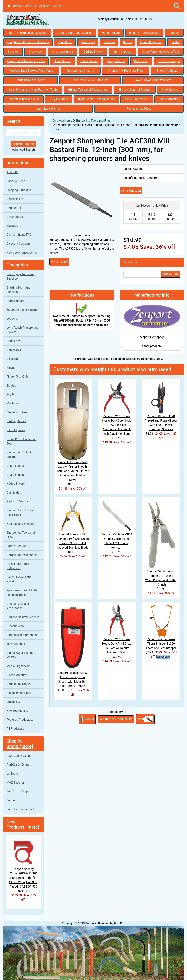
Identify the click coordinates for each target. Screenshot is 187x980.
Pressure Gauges (169, 61)
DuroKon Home (19, 6)
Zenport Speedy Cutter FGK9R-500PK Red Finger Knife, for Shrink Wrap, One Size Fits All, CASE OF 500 (23, 863)
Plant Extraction (169, 99)
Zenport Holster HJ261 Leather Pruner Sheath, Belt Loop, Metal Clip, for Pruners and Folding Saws (73, 471)
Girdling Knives (93, 52)
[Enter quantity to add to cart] (142, 274)
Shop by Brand (16, 181)
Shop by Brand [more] (20, 744)
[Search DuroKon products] (23, 133)
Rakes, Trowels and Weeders (153, 80)
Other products (152, 346)
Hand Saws (65, 42)
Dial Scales (141, 61)
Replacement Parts (139, 109)
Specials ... (14, 702)
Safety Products (167, 71)
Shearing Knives (63, 52)
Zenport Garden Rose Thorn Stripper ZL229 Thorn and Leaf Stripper (161, 644)
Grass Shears (89, 61)
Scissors (109, 42)
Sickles (175, 42)
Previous (87, 719)
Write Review (59, 262)
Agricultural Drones (48, 109)
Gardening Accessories (31, 80)
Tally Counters (59, 99)
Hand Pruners (111, 33)
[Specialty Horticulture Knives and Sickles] (93, 953)
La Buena (13, 774)
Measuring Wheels (137, 99)
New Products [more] (23, 824)
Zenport (12, 800)
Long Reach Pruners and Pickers (28, 42)
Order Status (15, 217)
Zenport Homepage (152, 337)
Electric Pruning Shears (144, 33)
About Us (13, 172)
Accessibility (15, 199)
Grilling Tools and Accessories (88, 90)
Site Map (12, 226)
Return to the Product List (116, 719)
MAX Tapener (15, 783)
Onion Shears (63, 61)
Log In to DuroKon (48, 6)
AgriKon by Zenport (19, 765)
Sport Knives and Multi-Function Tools (33, 90)
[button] (177, 6)
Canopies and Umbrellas (24, 99)
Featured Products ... (20, 720)
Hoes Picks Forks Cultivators (90, 80)
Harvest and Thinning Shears (26, 61)
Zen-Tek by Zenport (19, 791)
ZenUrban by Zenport (20, 809)
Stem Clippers (122, 52)
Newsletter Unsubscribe (22, 253)
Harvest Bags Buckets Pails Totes (31, 71)
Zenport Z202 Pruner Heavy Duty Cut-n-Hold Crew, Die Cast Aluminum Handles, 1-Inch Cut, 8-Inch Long (117, 425)
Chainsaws (88, 42)
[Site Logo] (33, 19)
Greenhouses (170, 90)
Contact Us (14, 208)
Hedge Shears (116, 61)
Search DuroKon (23, 144)
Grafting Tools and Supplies (74, 33)
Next (145, 719)
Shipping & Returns (19, 190)
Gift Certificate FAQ (19, 235)
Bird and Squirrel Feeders (135, 90)
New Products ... (17, 711)
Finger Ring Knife (151, 42)
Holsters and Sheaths (81, 71)
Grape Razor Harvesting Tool (161, 52)
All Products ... (16, 729)
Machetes (35, 52)
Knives (127, 42)
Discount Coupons (19, 244)
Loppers (174, 33)
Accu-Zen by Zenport (20, 756)
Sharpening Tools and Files (126, 71)
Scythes (13, 52)
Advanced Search (23, 150)
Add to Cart (171, 274)
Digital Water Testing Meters (96, 99)
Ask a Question (131, 191)
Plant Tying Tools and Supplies (27, 33)
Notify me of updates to (82, 317)
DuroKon (91, 923)
